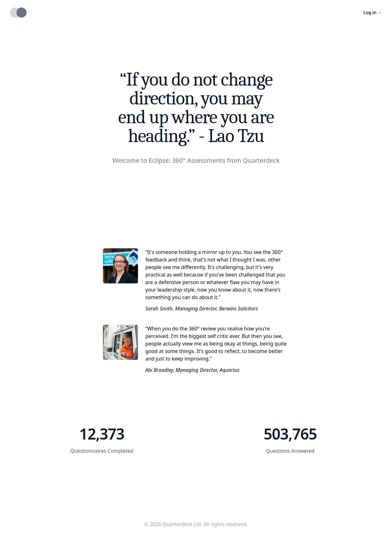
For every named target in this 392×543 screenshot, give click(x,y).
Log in (373, 12)
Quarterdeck (261, 160)
